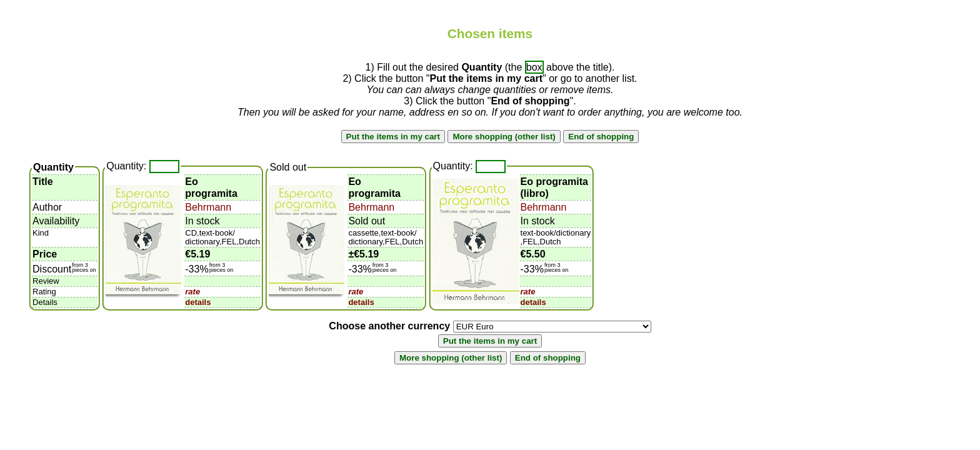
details (198, 302)
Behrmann (208, 207)
